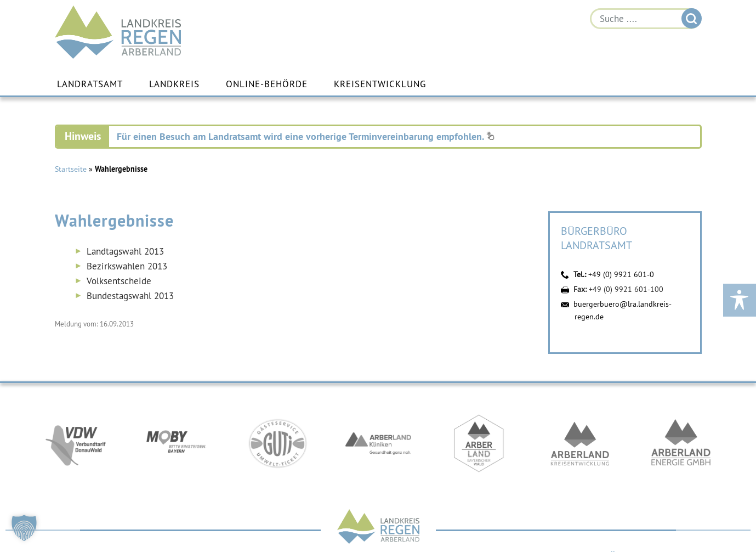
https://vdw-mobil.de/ (76, 443)
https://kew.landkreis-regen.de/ (580, 443)
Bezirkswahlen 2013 (127, 266)
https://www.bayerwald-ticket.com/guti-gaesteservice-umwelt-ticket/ (277, 443)
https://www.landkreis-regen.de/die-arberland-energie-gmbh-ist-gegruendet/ (681, 443)
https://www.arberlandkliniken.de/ (378, 443)
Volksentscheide (119, 281)
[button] (24, 528)
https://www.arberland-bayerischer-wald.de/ (479, 443)
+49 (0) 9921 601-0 (621, 274)
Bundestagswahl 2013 (130, 296)
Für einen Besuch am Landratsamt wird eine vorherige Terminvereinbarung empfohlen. (306, 136)
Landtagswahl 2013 (125, 251)
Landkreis (174, 84)
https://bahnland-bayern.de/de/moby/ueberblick (177, 443)
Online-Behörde (267, 84)
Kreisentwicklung (380, 84)
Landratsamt (90, 84)
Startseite (71, 169)
